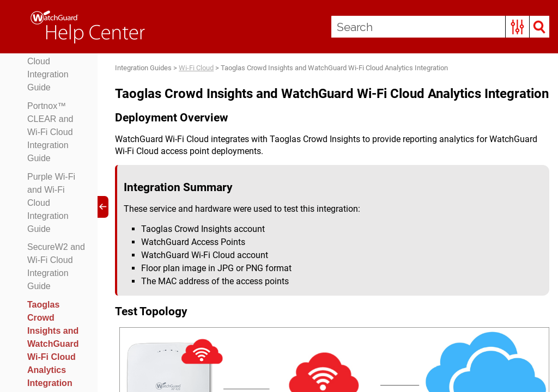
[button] (517, 27)
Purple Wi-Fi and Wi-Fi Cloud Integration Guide (51, 203)
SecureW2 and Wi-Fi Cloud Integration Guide (56, 267)
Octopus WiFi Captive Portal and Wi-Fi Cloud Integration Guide (55, 55)
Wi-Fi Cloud (196, 68)
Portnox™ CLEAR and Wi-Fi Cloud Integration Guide (50, 132)
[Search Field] (440, 27)
